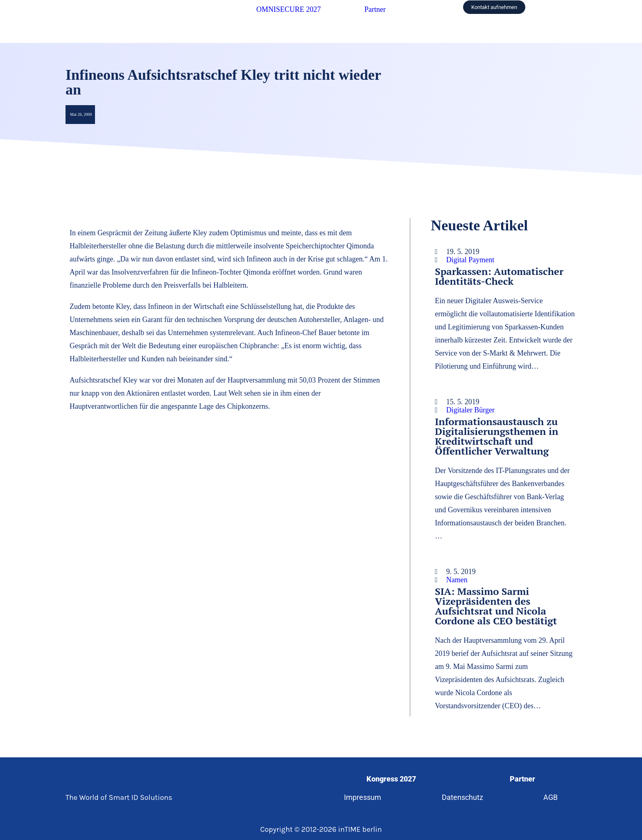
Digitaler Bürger (470, 410)
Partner (375, 9)
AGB (551, 797)
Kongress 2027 (391, 779)
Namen (457, 580)
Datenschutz (462, 797)
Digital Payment (470, 260)
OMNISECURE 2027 (289, 9)
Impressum (362, 797)
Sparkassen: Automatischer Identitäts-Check (499, 276)
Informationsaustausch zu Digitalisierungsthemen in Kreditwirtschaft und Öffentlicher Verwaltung (496, 436)
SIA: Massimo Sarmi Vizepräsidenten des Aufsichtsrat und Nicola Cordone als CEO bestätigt (496, 606)
